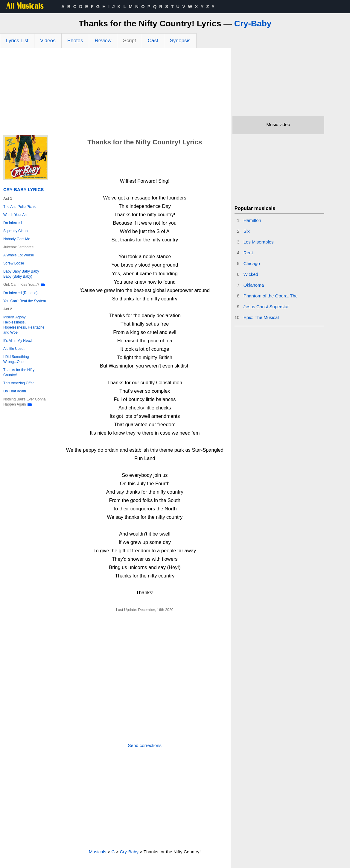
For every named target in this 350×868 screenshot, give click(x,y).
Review (103, 41)
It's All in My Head (17, 341)
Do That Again (15, 391)
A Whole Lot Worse (19, 255)
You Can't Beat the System (25, 301)
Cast (153, 41)
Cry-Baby (253, 24)
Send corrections (145, 745)
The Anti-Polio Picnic (20, 207)
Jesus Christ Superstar (266, 307)
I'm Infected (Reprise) (20, 293)
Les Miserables (259, 242)
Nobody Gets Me (17, 239)
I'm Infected (13, 223)
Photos (75, 41)
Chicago (252, 263)
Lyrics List (17, 41)
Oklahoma (254, 285)
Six (247, 231)
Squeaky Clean (15, 231)
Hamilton (252, 220)
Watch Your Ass (16, 215)
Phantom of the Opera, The (271, 296)
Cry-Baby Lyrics (23, 189)
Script (129, 41)
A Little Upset (14, 349)
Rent (248, 253)
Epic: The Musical (261, 317)
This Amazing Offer (19, 383)
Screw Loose (14, 263)
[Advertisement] (115, 93)
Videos (48, 41)
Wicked (251, 274)
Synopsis (180, 41)
